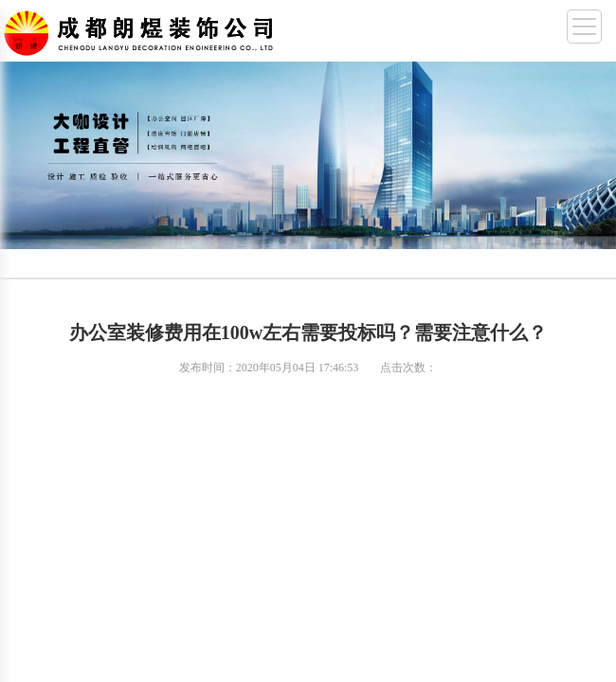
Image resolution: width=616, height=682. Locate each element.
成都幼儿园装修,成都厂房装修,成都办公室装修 (142, 29)
